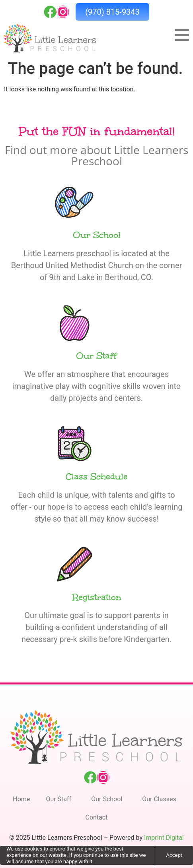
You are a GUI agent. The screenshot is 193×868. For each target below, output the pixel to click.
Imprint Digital (164, 838)
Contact (97, 817)
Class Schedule (97, 477)
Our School (97, 235)
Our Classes (161, 799)
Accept (174, 855)
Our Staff (96, 356)
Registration (97, 597)
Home (21, 799)
